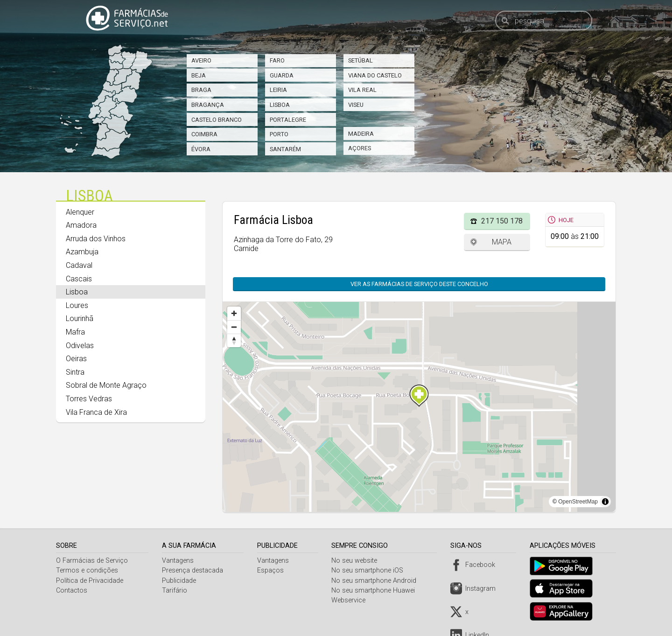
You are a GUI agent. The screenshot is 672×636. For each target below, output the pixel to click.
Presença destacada (193, 570)
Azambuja (82, 252)
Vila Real (362, 90)
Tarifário (175, 591)
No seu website (357, 561)
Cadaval (79, 265)
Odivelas (80, 346)
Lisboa (280, 105)
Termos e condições (87, 570)
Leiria (278, 90)
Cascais (79, 279)
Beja (199, 75)
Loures (77, 305)
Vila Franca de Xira (96, 412)
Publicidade (180, 581)
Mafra (75, 332)
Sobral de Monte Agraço (106, 385)
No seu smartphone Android (377, 581)
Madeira (361, 134)
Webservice (351, 600)
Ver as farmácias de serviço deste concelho (419, 284)
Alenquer (80, 212)
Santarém (285, 149)
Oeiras (76, 359)
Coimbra (204, 134)
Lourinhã (80, 318)
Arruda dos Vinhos (96, 239)
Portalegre (288, 120)
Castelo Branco (217, 120)
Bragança (208, 105)
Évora (201, 149)
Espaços (272, 570)
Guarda (282, 75)
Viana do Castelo (375, 75)
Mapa (502, 242)
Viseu (356, 105)
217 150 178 (502, 221)
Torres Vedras (89, 399)
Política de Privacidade (90, 581)
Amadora (81, 225)
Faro (277, 60)
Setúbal (360, 60)
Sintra (75, 372)
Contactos (72, 591)
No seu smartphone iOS (370, 570)
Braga (201, 90)
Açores (360, 148)
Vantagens (179, 561)
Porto (279, 134)
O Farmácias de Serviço (92, 561)
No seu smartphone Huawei (376, 591)
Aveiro (201, 60)
